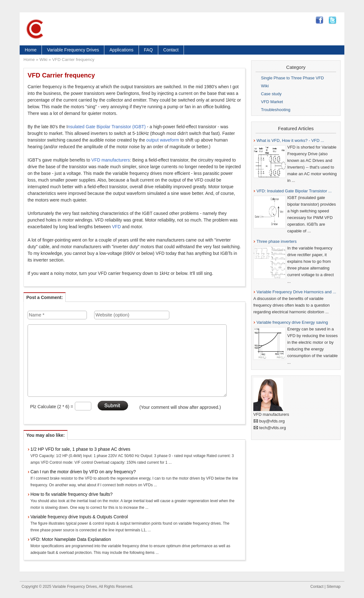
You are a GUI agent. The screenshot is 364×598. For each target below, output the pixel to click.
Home (31, 50)
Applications (121, 50)
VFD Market (272, 102)
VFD (116, 227)
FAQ (148, 50)
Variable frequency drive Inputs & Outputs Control (79, 517)
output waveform (163, 140)
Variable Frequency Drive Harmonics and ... (296, 292)
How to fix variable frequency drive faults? (71, 494)
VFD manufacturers (110, 160)
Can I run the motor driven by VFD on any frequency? (83, 472)
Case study (271, 94)
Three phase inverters (276, 241)
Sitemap (334, 587)
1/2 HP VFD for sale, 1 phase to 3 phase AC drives (80, 449)
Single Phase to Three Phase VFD (292, 78)
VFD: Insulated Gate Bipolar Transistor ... (294, 191)
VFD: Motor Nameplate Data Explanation (71, 539)
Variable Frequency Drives (73, 50)
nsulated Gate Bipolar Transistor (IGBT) (107, 127)
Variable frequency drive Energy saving (292, 322)
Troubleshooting (276, 110)
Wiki (43, 60)
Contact (171, 50)
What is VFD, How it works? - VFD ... (290, 140)
